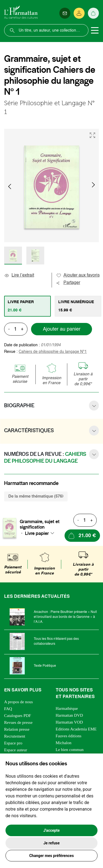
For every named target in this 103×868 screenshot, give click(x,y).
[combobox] (41, 533)
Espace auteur (16, 750)
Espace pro (13, 743)
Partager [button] (68, 283)
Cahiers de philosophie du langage (53, 352)
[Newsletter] (65, 13)
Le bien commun (70, 750)
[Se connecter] (79, 13)
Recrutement (15, 736)
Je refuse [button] (51, 843)
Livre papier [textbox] (37, 533)
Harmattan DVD (69, 715)
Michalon (64, 743)
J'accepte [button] (52, 830)
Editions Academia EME (76, 729)
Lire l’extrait (19, 275)
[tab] (27, 306)
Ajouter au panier (62, 329)
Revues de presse (18, 722)
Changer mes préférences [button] (51, 856)
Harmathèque (67, 708)
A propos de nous (19, 702)
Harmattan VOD (69, 722)
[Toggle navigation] (95, 30)
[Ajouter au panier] (82, 536)
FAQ (8, 709)
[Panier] (93, 13)
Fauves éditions (69, 736)
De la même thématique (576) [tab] (36, 496)
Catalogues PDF (18, 716)
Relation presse (17, 729)
